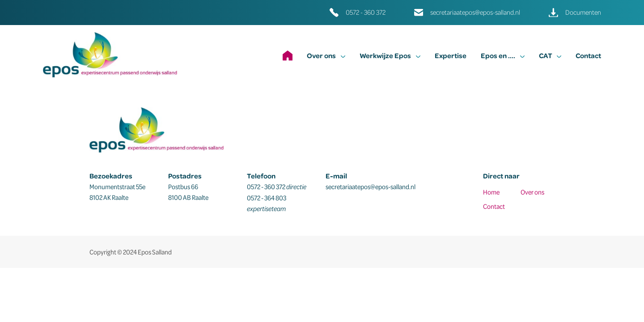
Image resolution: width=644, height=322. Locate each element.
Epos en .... (503, 55)
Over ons (326, 55)
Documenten (583, 12)
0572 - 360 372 (366, 12)
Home (491, 192)
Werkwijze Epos (390, 55)
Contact (588, 55)
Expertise (451, 55)
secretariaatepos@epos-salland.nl (475, 12)
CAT (550, 55)
